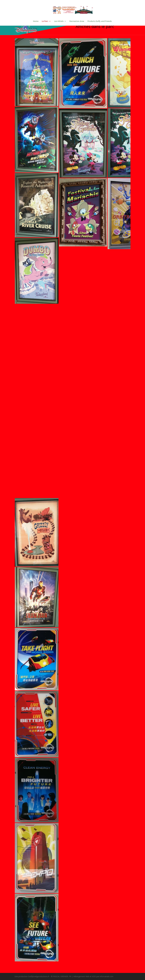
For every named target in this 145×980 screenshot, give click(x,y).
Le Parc (45, 21)
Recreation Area (77, 21)
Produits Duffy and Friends (100, 21)
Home (36, 21)
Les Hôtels (59, 21)
